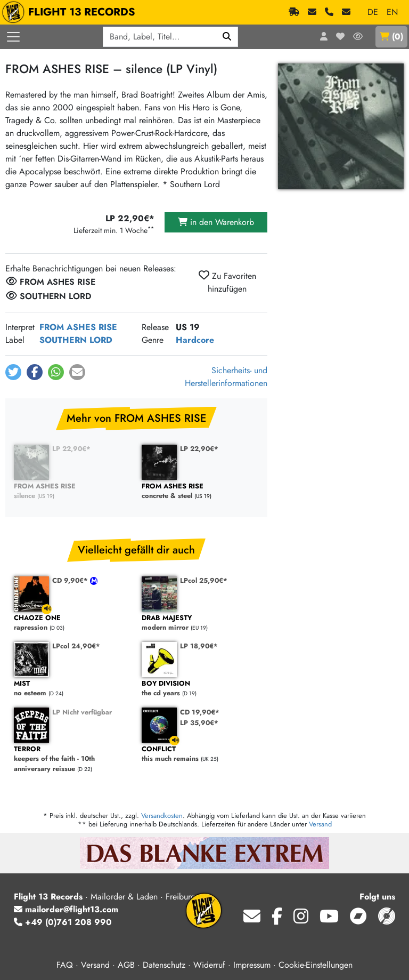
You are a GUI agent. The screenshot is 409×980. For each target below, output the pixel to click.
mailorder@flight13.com (66, 909)
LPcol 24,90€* (76, 646)
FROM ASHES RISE (78, 327)
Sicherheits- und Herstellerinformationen (226, 377)
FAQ (65, 965)
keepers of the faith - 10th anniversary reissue (72, 759)
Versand (320, 824)
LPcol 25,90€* (204, 580)
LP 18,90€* (199, 646)
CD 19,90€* (200, 712)
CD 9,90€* (71, 580)
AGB (126, 965)
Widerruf (209, 965)
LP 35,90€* (199, 723)
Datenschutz (164, 965)
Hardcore (195, 340)
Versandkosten (162, 816)
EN (392, 12)
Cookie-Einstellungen (316, 965)
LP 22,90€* (71, 449)
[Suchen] (227, 37)
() (391, 37)
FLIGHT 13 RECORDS (71, 12)
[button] (13, 372)
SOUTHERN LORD (76, 340)
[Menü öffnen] (13, 37)
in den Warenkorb (216, 222)
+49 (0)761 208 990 (63, 922)
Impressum (252, 965)
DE (373, 12)
